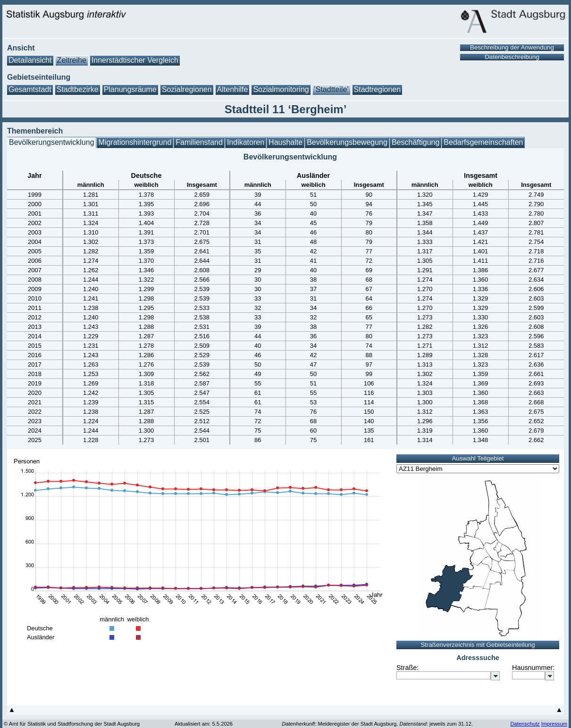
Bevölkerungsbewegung (347, 142)
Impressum (554, 724)
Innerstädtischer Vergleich (135, 60)
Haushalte (285, 142)
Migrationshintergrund (135, 142)
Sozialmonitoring (281, 89)
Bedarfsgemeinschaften (483, 142)
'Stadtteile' (332, 89)
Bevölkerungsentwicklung (52, 142)
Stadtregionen (378, 89)
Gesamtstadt (30, 89)
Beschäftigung (416, 142)
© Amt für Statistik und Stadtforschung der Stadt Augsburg (72, 724)
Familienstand (199, 142)
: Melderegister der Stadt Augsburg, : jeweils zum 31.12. (377, 724)
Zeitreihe (72, 60)
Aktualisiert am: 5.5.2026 (204, 724)
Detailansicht (30, 60)
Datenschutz (525, 724)
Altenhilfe (233, 89)
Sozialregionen (187, 89)
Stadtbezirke (78, 89)
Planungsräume (130, 89)
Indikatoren (246, 142)
